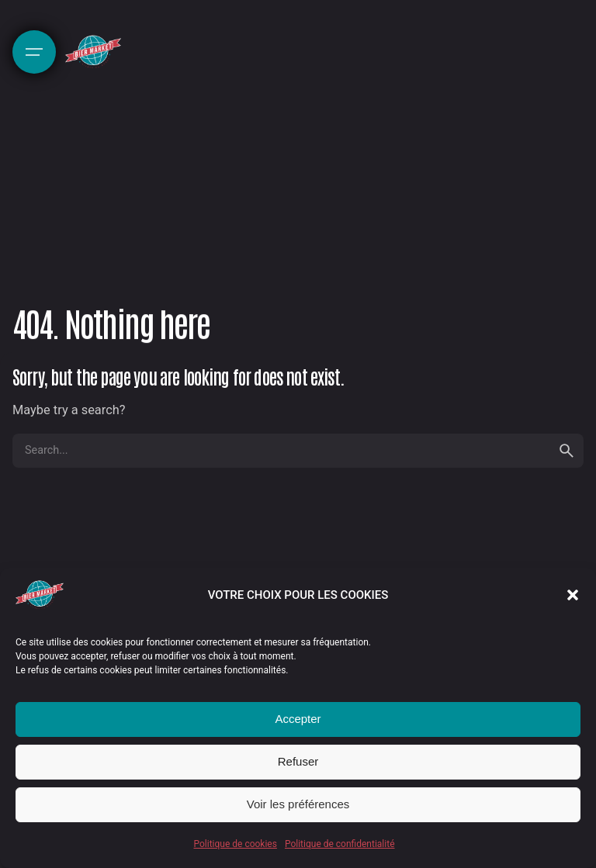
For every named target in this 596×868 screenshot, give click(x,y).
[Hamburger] (34, 52)
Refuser (298, 761)
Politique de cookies (236, 844)
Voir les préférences (298, 804)
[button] (573, 595)
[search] (567, 451)
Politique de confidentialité (340, 844)
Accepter (298, 719)
